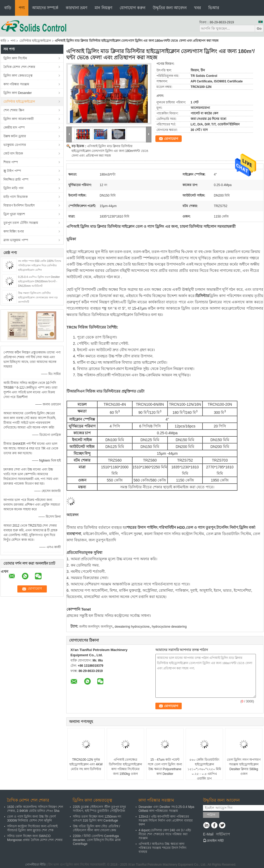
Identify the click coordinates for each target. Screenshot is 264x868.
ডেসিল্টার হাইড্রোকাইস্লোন (35, 41)
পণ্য (22, 8)
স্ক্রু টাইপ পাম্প (12, 171)
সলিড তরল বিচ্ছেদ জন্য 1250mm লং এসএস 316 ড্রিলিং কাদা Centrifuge (97, 819)
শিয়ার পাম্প (11, 162)
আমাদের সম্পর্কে (45, 8)
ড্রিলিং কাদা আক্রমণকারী (19, 119)
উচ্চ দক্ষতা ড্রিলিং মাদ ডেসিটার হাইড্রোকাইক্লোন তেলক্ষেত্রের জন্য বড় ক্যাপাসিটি (38, 297)
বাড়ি (8, 8)
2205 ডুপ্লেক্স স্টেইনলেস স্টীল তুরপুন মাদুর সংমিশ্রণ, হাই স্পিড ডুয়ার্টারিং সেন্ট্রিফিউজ (99, 809)
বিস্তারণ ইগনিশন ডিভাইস (19, 205)
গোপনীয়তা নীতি (35, 865)
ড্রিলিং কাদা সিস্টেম (15, 58)
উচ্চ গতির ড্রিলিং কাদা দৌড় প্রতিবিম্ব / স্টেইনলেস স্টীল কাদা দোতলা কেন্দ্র (96, 828)
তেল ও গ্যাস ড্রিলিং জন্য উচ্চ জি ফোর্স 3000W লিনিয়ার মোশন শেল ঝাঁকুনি (31, 819)
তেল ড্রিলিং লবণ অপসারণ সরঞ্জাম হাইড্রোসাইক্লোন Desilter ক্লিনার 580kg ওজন (244, 767)
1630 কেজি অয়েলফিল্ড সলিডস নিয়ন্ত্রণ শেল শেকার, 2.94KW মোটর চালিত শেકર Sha (35, 809)
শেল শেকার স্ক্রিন (14, 110)
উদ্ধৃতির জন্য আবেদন (170, 8)
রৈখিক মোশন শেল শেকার (19, 67)
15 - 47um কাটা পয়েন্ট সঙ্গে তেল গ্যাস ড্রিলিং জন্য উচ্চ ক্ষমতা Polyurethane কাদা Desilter (165, 767)
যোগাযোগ (171, 139)
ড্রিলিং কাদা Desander (18, 93)
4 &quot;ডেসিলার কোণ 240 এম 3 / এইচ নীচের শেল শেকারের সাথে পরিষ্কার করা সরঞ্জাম (165, 834)
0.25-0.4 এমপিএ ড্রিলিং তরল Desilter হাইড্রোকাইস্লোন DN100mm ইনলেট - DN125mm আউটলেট (39, 281)
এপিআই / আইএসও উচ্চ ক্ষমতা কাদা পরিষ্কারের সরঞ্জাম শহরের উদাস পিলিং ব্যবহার (163, 848)
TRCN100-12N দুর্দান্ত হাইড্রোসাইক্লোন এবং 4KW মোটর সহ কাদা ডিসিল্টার (86, 764)
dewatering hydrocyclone (132, 627)
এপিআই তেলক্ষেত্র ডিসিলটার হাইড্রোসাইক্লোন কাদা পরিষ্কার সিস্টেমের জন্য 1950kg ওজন (125, 767)
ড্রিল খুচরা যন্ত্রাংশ (14, 214)
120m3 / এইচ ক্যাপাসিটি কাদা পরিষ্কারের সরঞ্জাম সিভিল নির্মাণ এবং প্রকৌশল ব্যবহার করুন (166, 821)
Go (259, 28)
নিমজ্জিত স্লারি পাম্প (16, 179)
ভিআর (214, 8)
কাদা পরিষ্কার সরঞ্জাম (16, 84)
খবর (197, 8)
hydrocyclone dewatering (169, 627)
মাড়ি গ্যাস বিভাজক (16, 197)
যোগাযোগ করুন (133, 8)
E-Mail (208, 834)
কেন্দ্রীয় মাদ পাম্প (14, 128)
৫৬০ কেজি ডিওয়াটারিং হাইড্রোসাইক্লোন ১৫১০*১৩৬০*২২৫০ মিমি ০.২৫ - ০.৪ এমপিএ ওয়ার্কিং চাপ (204, 769)
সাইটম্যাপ (223, 834)
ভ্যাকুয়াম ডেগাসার (15, 145)
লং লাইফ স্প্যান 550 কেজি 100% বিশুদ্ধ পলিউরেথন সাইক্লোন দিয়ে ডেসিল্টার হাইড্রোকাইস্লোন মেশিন (40, 265)
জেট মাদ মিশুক (13, 154)
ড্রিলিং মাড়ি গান (13, 188)
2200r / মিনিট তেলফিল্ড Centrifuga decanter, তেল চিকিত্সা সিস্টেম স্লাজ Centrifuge (97, 840)
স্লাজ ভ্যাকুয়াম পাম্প (16, 240)
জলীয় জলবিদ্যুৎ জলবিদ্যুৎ (96, 627)
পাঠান (211, 815)
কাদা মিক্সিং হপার (14, 231)
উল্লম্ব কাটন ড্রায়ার (15, 136)
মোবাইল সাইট (213, 841)
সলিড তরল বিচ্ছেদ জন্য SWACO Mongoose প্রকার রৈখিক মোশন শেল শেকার (35, 838)
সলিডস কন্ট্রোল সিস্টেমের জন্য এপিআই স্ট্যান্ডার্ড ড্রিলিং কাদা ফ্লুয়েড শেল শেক (32, 828)
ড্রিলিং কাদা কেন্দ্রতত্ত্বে (18, 76)
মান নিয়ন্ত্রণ (103, 8)
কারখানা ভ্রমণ (77, 8)
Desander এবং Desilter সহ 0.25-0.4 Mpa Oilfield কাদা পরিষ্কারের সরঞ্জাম (166, 809)
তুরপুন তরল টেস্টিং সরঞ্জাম (21, 223)
